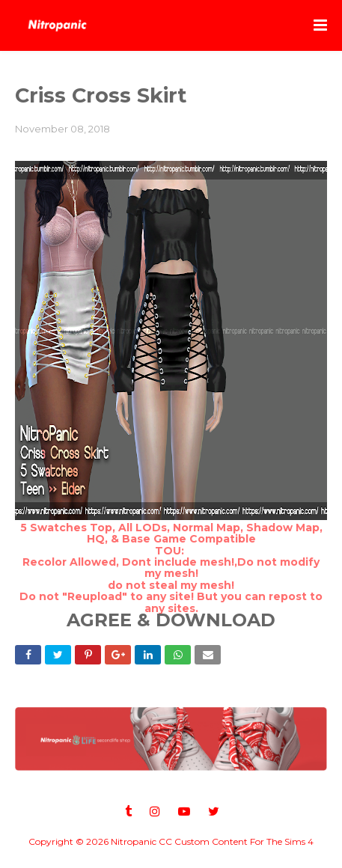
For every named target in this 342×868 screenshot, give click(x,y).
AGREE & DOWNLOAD (171, 620)
